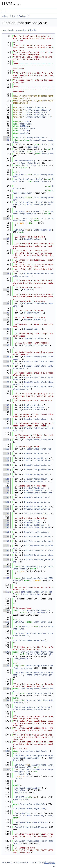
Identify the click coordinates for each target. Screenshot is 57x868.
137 (6, 520)
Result (25, 626)
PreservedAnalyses (35, 673)
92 (6, 361)
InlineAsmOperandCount (36, 474)
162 (6, 610)
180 (6, 666)
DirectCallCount (33, 523)
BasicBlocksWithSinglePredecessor (33, 379)
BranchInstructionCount (37, 502)
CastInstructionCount (36, 419)
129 (6, 493)
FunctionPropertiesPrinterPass (36, 652)
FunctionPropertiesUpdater (33, 141)
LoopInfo (24, 133)
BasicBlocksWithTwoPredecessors (33, 383)
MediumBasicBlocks (34, 407)
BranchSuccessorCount (36, 507)
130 (6, 497)
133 (6, 509)
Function (24, 131)
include (5, 16)
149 (6, 567)
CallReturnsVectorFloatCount (33, 547)
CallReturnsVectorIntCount (39, 541)
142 (6, 537)
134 (6, 513)
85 (6, 338)
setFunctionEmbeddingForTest (37, 592)
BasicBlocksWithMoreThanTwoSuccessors (33, 367)
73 (6, 304)
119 (6, 460)
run (48, 673)
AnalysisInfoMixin (38, 613)
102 (6, 405)
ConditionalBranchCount (37, 497)
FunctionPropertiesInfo (32, 138)
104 (6, 410)
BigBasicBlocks (32, 405)
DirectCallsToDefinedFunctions (33, 305)
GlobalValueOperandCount (38, 470)
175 (6, 652)
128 (6, 490)
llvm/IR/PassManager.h (36, 115)
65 (6, 274)
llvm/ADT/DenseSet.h (35, 108)
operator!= (27, 218)
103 (6, 407)
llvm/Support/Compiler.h (38, 117)
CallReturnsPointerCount (38, 537)
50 (6, 218)
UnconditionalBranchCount (38, 493)
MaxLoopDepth (31, 329)
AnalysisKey (40, 622)
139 (6, 525)
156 (6, 592)
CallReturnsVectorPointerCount (33, 551)
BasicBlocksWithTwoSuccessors (33, 363)
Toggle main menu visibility (4, 10)
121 (6, 470)
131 (6, 502)
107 (6, 419)
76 (6, 313)
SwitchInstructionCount (37, 509)
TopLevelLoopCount (34, 338)
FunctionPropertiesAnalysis (35, 610)
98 (6, 387)
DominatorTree (27, 128)
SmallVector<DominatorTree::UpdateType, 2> (33, 842)
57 (6, 239)
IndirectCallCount (34, 525)
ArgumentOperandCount (36, 479)
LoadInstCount (32, 313)
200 (6, 751)
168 (6, 626)
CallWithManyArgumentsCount (33, 556)
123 (6, 479)
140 (6, 527)
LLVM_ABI (20, 175)
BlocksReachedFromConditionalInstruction (33, 275)
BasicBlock (25, 124)
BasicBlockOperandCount (37, 465)
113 (6, 440)
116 (6, 449)
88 (6, 345)
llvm (13, 16)
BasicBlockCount (33, 239)
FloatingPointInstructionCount (33, 429)
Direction (33, 147)
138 (6, 523)
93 (6, 366)
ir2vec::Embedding (25, 161)
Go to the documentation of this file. (19, 30)
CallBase (24, 126)
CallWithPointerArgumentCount (33, 561)
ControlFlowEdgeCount (36, 490)
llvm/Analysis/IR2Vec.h (37, 110)
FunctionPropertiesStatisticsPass (33, 690)
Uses (27, 290)
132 (6, 507)
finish (35, 765)
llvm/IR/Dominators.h (36, 112)
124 (6, 481)
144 (6, 546)
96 (6, 377)
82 (6, 329)
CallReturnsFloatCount (36, 532)
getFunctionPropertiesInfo (30, 179)
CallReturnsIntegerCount (38, 527)
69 (6, 290)
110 (6, 428)
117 (6, 453)
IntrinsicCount (32, 520)
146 (6, 555)
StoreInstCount (32, 320)
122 (6, 474)
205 (6, 769)
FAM (43, 640)
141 (6, 532)
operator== (37, 211)
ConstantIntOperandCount (38, 449)
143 (6, 541)
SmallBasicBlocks (34, 410)
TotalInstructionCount (36, 345)
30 (6, 138)
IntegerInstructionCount (38, 440)
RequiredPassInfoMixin (40, 654)
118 (6, 458)
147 (6, 560)
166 (6, 622)
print (34, 230)
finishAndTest (28, 769)
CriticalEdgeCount (34, 488)
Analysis (22, 16)
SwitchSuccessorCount (36, 513)
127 (6, 488)
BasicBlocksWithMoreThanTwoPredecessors (33, 388)
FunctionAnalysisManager (33, 204)
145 (6, 550)
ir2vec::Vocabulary (32, 165)
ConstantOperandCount (36, 458)
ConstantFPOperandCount (37, 453)
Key (49, 622)
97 (6, 382)
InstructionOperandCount (38, 460)
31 (6, 140)
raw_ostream (45, 230)
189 (6, 700)
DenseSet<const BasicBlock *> (31, 822)
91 (6, 357)
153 (6, 578)
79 (6, 320)
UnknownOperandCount (35, 481)
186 (6, 689)
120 (6, 465)
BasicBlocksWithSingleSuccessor (33, 358)
